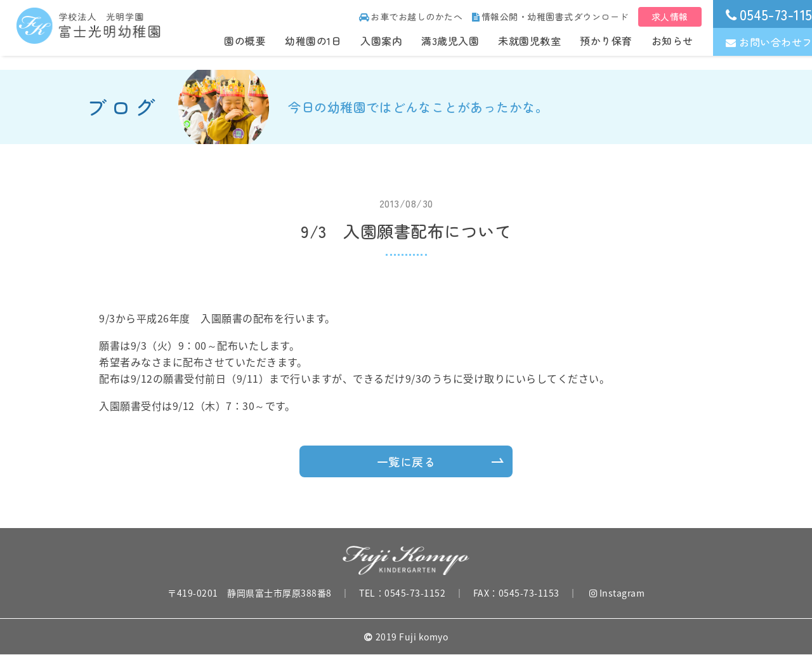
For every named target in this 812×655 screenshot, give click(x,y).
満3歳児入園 (450, 41)
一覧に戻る (406, 461)
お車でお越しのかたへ (411, 17)
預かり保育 (606, 41)
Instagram (617, 593)
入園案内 (381, 41)
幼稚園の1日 (313, 41)
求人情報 (670, 17)
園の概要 (245, 41)
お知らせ (672, 41)
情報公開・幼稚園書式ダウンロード (550, 17)
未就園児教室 (529, 41)
